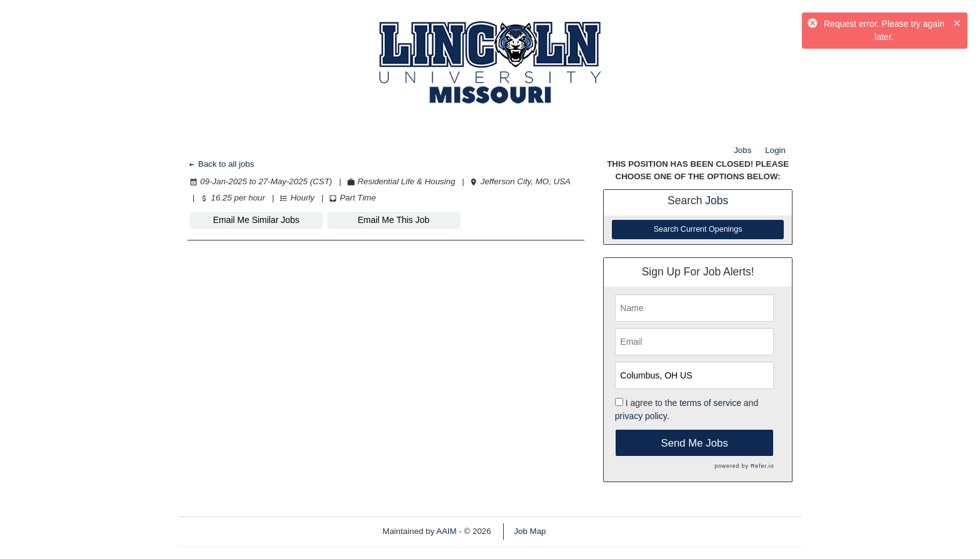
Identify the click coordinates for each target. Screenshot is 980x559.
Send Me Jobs (695, 443)
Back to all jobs (221, 164)
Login (775, 150)
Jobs (742, 150)
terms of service (710, 403)
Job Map (530, 531)
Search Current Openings (698, 229)
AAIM (447, 531)
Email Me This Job (393, 220)
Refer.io (762, 466)
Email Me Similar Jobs (256, 220)
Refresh (583, 531)
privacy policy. (642, 416)
